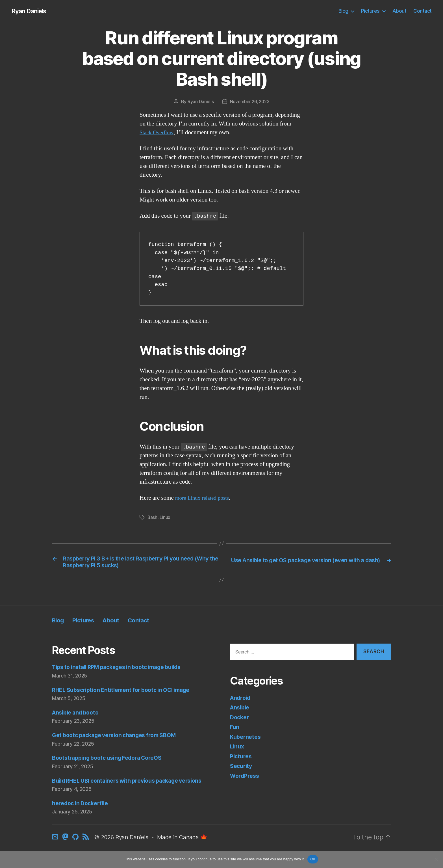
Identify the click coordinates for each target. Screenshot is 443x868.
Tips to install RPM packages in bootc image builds (123, 670)
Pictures (370, 11)
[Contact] (56, 849)
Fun (235, 730)
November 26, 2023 (249, 102)
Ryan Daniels (31, 11)
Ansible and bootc (77, 715)
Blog (343, 11)
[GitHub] (76, 849)
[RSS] (85, 849)
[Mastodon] (66, 849)
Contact (423, 11)
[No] (436, 859)
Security (242, 769)
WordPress (246, 779)
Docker (240, 720)
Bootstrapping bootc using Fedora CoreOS (112, 760)
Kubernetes (246, 740)
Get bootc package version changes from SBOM (120, 738)
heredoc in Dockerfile (82, 815)
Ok (313, 859)
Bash (153, 518)
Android (241, 701)
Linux (165, 518)
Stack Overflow (158, 133)
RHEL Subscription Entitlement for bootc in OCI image (127, 693)
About (399, 11)
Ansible (241, 710)
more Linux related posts (205, 498)
